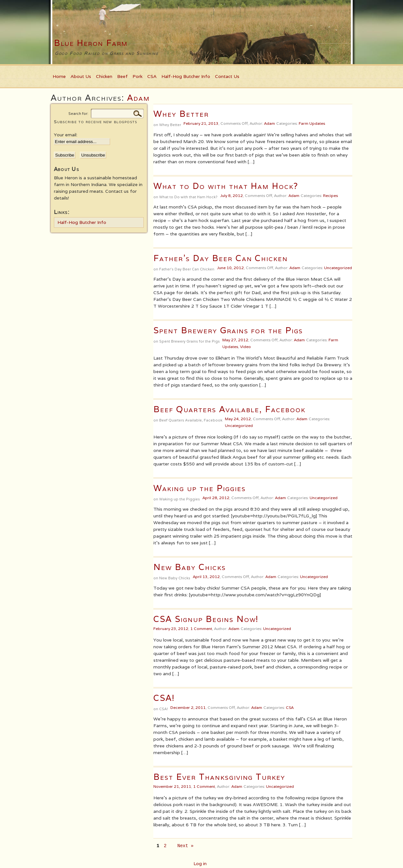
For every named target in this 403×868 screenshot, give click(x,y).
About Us (81, 76)
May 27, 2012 (235, 340)
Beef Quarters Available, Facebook (229, 409)
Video (245, 347)
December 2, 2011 (188, 707)
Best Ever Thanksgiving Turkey (219, 777)
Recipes (330, 196)
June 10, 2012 (230, 268)
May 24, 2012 (238, 419)
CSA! (164, 698)
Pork (137, 76)
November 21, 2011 (172, 786)
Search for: (78, 114)
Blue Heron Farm (91, 43)
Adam (138, 98)
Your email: (66, 135)
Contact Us (227, 76)
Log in (200, 864)
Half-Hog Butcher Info (186, 76)
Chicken (104, 76)
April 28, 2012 (216, 498)
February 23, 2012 (171, 629)
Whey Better (181, 114)
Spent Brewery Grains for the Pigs (228, 330)
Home (59, 76)
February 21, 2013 (201, 123)
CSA (152, 76)
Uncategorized (338, 268)
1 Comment (201, 629)
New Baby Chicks (190, 567)
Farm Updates (312, 123)
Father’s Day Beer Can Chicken (221, 258)
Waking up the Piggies (200, 488)
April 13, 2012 (206, 577)
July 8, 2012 (232, 196)
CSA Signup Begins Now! (206, 619)
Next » (185, 846)
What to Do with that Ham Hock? (226, 186)
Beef (122, 76)
